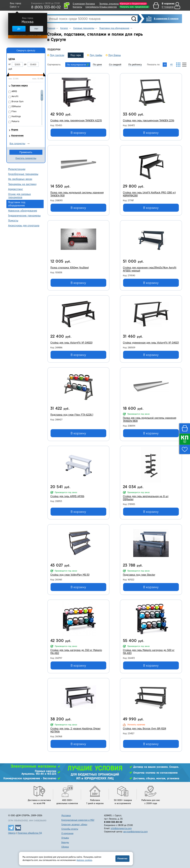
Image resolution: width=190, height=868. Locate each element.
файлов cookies (84, 860)
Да (19, 29)
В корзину (78, 133)
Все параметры (17, 143)
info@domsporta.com (121, 828)
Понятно (122, 859)
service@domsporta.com (135, 832)
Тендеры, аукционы (109, 4)
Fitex (14, 111)
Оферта (12, 833)
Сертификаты (92, 7)
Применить (26, 152)
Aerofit (15, 96)
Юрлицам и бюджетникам (133, 4)
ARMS (14, 91)
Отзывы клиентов (108, 7)
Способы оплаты (70, 829)
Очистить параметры (26, 158)
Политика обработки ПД (30, 833)
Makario (15, 121)
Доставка (90, 4)
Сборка (65, 847)
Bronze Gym (17, 101)
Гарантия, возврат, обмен (74, 824)
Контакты (77, 7)
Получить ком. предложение (134, 7)
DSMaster (16, 106)
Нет (36, 29)
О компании (79, 4)
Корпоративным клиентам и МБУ (78, 820)
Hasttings (16, 116)
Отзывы (65, 838)
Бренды (65, 842)
